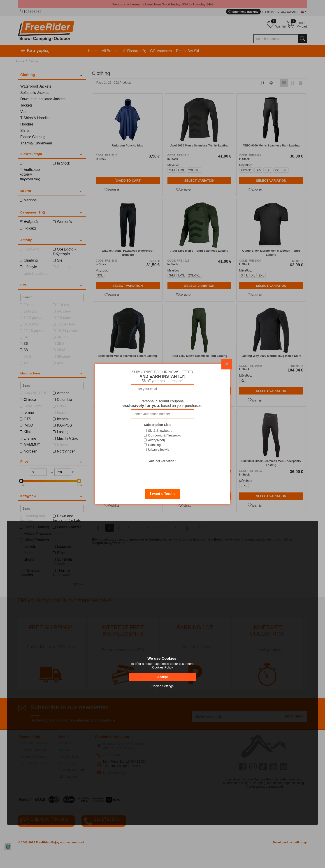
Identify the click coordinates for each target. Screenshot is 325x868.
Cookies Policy (162, 667)
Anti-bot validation (161, 461)
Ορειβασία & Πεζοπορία (165, 435)
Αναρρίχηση (157, 440)
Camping (154, 445)
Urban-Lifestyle (159, 450)
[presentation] (162, 473)
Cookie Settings (162, 686)
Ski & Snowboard (160, 431)
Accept (163, 677)
